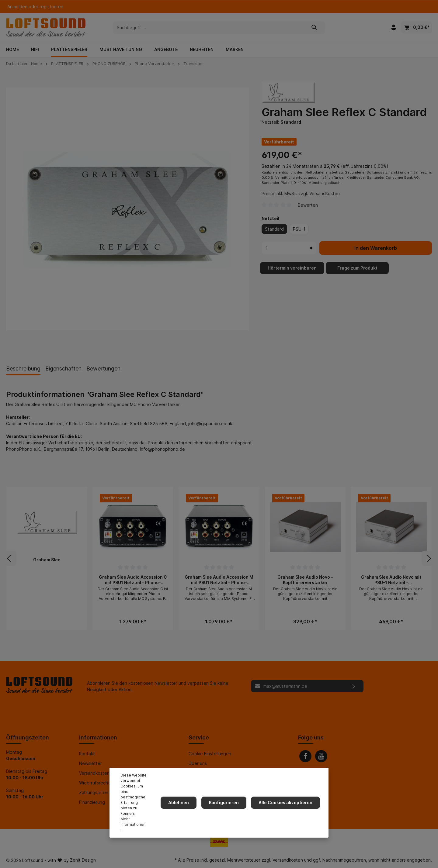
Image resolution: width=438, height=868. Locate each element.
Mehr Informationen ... (135, 827)
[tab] (23, 368)
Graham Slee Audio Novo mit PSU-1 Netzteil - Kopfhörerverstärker (391, 580)
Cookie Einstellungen (210, 754)
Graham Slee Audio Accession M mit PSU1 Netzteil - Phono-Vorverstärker (219, 580)
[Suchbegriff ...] (208, 28)
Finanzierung (92, 802)
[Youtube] (321, 756)
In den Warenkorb (376, 254)
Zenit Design (83, 860)
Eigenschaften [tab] (63, 369)
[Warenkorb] (416, 27)
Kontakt (87, 754)
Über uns (198, 763)
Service (199, 737)
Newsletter (90, 763)
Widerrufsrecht (94, 783)
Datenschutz (202, 783)
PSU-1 (299, 235)
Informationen (98, 737)
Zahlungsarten (94, 792)
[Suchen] (314, 28)
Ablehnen (184, 811)
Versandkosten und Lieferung (109, 773)
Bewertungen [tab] (103, 369)
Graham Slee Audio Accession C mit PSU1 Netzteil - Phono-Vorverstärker (133, 580)
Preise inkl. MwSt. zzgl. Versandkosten (301, 200)
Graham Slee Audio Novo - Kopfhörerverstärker (305, 580)
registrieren (51, 7)
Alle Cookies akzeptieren (287, 811)
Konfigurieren (227, 811)
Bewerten (308, 211)
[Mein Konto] (394, 27)
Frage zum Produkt (357, 274)
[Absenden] (354, 686)
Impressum (199, 773)
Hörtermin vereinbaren (292, 274)
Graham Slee (47, 560)
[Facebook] (305, 756)
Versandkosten (288, 860)
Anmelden (17, 7)
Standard (274, 235)
